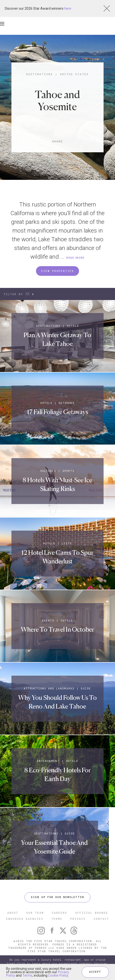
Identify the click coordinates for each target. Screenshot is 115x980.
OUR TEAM (35, 913)
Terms (27, 975)
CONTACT (101, 919)
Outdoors (67, 403)
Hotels (73, 326)
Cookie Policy (58, 975)
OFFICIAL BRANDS (92, 913)
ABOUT (13, 913)
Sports (68, 471)
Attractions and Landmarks (49, 689)
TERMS (57, 919)
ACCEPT (95, 972)
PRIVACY (78, 919)
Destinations (40, 74)
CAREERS (59, 913)
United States (74, 74)
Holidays (48, 471)
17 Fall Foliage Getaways (57, 412)
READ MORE (75, 258)
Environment (48, 761)
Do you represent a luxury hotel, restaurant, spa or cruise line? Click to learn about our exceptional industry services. (58, 962)
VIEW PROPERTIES (57, 271)
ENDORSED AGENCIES (25, 919)
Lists (67, 544)
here (68, 8)
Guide (86, 689)
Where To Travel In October (57, 629)
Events (48, 621)
